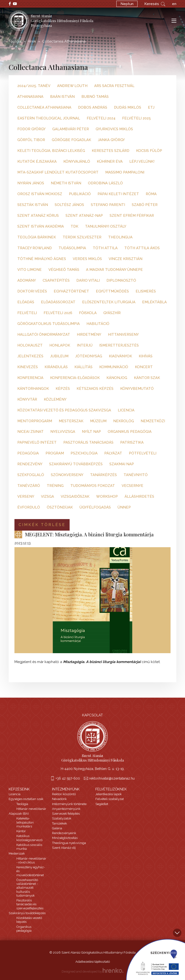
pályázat (113, 453)
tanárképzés (103, 475)
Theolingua (120, 237)
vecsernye (132, 486)
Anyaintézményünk (66, 809)
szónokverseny (67, 475)
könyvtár (27, 399)
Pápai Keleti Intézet (118, 194)
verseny (26, 496)
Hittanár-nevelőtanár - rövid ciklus (31, 860)
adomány (27, 280)
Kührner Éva (110, 161)
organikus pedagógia (130, 432)
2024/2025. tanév (34, 86)
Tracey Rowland (35, 248)
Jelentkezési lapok (109, 794)
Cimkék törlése (42, 525)
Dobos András (93, 107)
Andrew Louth (72, 86)
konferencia (30, 378)
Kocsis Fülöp (149, 151)
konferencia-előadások (75, 378)
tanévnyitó (136, 475)
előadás (26, 302)
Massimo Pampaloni (125, 172)
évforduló (29, 507)
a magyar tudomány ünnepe (114, 270)
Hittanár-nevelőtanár (31, 809)
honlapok (60, 345)
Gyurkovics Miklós (114, 129)
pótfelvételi (143, 453)
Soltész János (69, 205)
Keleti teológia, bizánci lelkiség (51, 151)
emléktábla (154, 302)
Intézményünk (66, 789)
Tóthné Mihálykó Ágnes (42, 259)
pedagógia (28, 453)
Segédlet (102, 804)
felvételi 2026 (58, 313)
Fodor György (31, 129)
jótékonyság (89, 356)
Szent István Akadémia (41, 226)
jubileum (59, 356)
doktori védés (32, 291)
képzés (63, 389)
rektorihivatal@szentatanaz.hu (112, 778)
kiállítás (83, 367)
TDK (74, 226)
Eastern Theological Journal (49, 118)
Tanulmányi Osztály (106, 226)
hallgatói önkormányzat (44, 335)
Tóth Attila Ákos (142, 248)
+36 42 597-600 (68, 778)
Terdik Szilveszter (82, 237)
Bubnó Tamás (95, 97)
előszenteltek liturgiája (109, 302)
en (174, 4)
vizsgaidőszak (75, 496)
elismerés (146, 291)
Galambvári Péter (71, 129)
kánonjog (117, 378)
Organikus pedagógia (24, 929)
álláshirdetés (139, 496)
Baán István (62, 97)
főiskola (88, 313)
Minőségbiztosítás (65, 838)
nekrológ (124, 421)
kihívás (146, 356)
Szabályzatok (62, 818)
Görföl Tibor (31, 140)
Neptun (127, 4)
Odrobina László (105, 183)
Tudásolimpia (72, 248)
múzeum (98, 421)
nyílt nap (91, 432)
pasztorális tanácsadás (88, 442)
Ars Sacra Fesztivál (114, 86)
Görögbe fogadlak (71, 140)
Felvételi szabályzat (110, 799)
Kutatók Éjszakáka (37, 161)
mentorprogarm (35, 421)
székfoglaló (31, 475)
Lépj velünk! (142, 161)
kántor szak (147, 378)
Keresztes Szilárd (111, 151)
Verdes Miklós (87, 259)
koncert (144, 367)
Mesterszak (17, 853)
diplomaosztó (121, 280)
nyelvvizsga (63, 432)
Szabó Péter (145, 205)
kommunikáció (114, 367)
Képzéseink (19, 789)
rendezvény (30, 464)
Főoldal (15, 41)
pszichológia (84, 453)
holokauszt (30, 345)
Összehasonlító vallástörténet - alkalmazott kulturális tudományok (27, 888)
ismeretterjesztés (119, 345)
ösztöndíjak (60, 507)
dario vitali (88, 280)
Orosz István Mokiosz (40, 194)
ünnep (124, 507)
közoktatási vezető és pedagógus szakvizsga (64, 410)
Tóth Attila (105, 248)
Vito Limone (30, 270)
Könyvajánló (77, 161)
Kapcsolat (92, 715)
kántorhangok (33, 389)
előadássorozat (58, 302)
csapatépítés (56, 280)
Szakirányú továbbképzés (27, 913)
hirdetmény (89, 335)
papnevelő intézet (37, 442)
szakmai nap (122, 464)
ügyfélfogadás (95, 507)
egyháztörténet (71, 291)
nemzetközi (153, 421)
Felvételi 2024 (101, 118)
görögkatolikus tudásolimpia (49, 324)
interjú (85, 345)
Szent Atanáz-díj (64, 848)
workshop (107, 496)
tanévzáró (29, 486)
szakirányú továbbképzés (76, 464)
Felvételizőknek (111, 789)
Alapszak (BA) (19, 814)
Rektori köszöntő (64, 794)
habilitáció (98, 324)
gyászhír (112, 313)
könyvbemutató (137, 389)
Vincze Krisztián (126, 259)
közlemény (55, 399)
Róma (151, 194)
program (55, 453)
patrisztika (132, 442)
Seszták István (33, 205)
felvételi (27, 313)
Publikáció (80, 194)
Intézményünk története (69, 804)
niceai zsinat (30, 432)
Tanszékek (59, 823)
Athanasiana (30, 97)
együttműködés (112, 291)
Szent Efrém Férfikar (132, 216)
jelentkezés (30, 356)
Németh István (66, 183)
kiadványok (120, 356)
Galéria (57, 828)
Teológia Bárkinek (37, 237)
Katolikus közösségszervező (30, 838)
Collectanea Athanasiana (44, 107)
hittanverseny (123, 335)
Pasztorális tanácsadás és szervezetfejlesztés (30, 904)
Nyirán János (31, 183)
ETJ (151, 107)
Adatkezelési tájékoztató (93, 962)
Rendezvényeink (64, 833)
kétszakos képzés (95, 389)
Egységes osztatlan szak (26, 799)
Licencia (15, 794)
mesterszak (71, 421)
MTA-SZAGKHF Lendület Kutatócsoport (58, 172)
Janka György (111, 140)
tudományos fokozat (93, 486)
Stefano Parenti (108, 205)
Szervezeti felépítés (66, 814)
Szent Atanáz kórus (38, 216)
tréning (55, 486)
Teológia (22, 804)
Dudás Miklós (128, 107)
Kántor (21, 831)
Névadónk (59, 799)
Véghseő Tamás (64, 270)
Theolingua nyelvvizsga (69, 843)
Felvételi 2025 (136, 118)
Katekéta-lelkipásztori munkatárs (25, 822)
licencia (126, 410)
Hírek (32, 41)
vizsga (47, 496)
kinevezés (28, 367)
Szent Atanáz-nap (84, 216)
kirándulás (56, 367)
